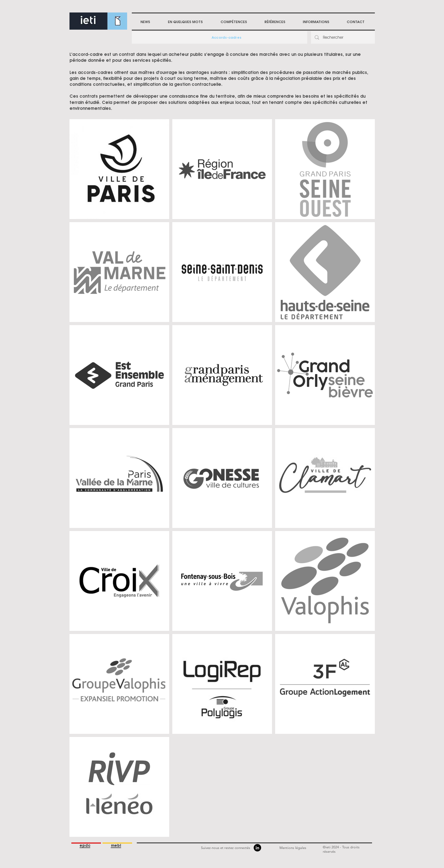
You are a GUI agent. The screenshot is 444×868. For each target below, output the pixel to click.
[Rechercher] (342, 37)
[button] (234, 22)
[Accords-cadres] (227, 37)
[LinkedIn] (257, 848)
